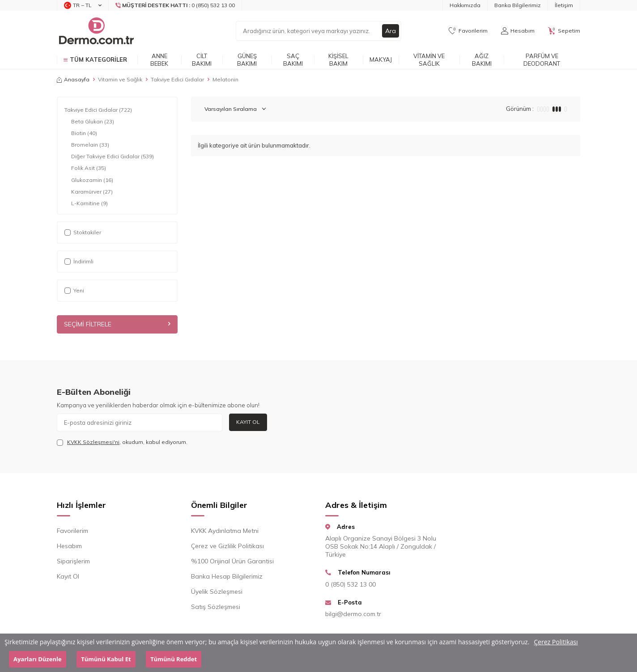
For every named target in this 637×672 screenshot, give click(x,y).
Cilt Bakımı (202, 60)
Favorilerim (72, 531)
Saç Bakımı (293, 60)
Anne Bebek (159, 60)
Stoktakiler (83, 232)
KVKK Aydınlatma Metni (225, 531)
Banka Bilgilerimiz (518, 5)
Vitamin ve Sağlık (429, 60)
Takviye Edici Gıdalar (177, 79)
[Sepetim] (564, 31)
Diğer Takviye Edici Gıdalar (113, 156)
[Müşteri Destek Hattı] (175, 5)
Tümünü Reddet (174, 659)
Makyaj (381, 59)
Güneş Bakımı (247, 60)
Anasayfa (73, 79)
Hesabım (69, 546)
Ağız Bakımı (482, 60)
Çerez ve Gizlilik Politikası (227, 546)
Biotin (84, 133)
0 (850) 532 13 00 (350, 584)
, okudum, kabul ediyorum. (122, 442)
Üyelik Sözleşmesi (217, 592)
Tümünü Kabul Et (106, 659)
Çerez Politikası (556, 642)
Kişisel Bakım (338, 60)
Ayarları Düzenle (38, 659)
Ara (391, 31)
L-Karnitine (89, 203)
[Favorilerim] (468, 31)
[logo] (96, 31)
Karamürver (92, 192)
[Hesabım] (518, 31)
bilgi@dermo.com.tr (353, 614)
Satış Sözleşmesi (216, 607)
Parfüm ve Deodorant (542, 60)
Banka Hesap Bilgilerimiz (227, 576)
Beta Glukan (93, 122)
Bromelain (90, 145)
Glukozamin (92, 180)
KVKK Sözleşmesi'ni (93, 442)
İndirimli (79, 261)
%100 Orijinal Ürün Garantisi (232, 561)
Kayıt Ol (248, 422)
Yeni (74, 290)
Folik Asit (89, 168)
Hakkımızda (465, 5)
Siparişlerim (73, 561)
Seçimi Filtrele (117, 324)
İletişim (564, 5)
